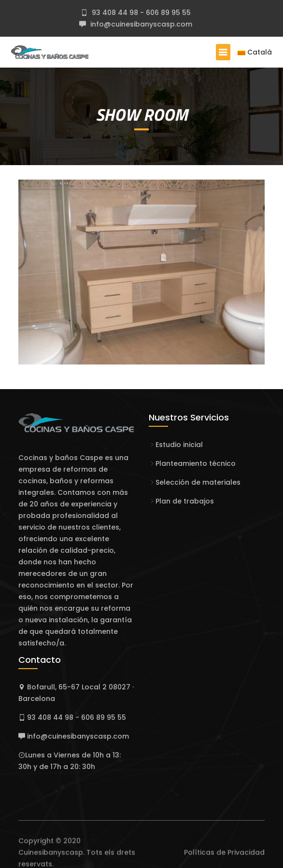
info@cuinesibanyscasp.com (140, 24)
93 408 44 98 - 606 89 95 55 (140, 13)
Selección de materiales (198, 482)
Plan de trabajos (185, 501)
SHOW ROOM (142, 114)
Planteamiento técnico (196, 463)
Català (255, 52)
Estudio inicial (179, 445)
